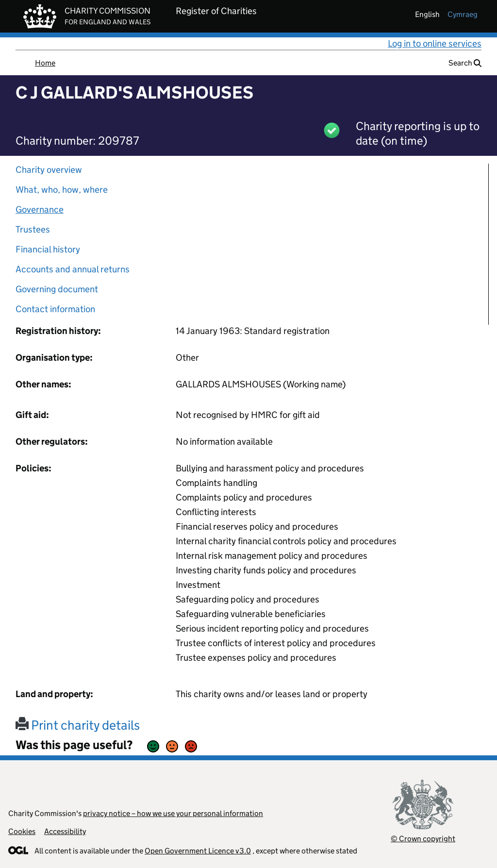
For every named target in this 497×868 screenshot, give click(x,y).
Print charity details (78, 725)
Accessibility (65, 831)
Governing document (57, 289)
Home (45, 63)
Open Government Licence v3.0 (198, 851)
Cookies (22, 831)
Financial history (48, 249)
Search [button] (465, 63)
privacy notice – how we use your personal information (173, 813)
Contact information (55, 309)
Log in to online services (435, 43)
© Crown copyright (423, 839)
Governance (40, 209)
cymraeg (463, 14)
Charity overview (49, 170)
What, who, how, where (62, 190)
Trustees (33, 229)
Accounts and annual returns (73, 269)
